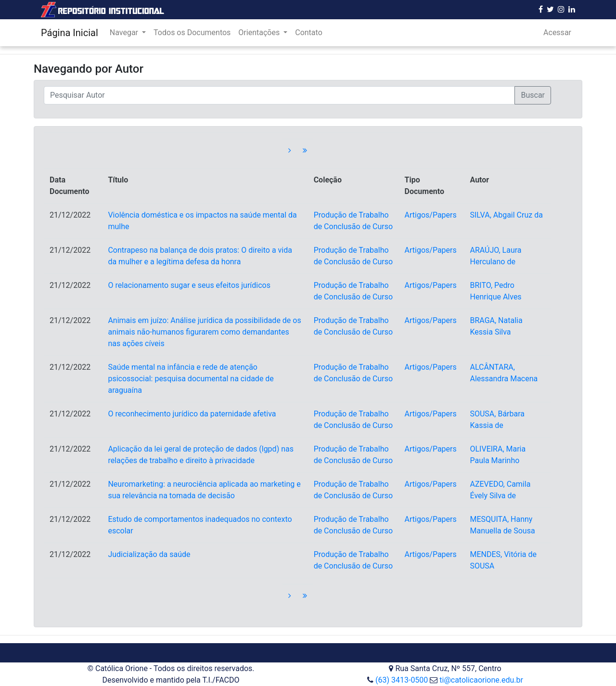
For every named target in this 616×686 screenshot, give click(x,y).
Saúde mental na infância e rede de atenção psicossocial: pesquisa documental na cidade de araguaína (191, 379)
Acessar (557, 32)
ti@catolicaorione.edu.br (481, 680)
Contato (309, 32)
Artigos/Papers (431, 215)
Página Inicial (70, 33)
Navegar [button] (125, 32)
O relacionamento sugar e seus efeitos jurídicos (189, 285)
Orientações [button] (260, 32)
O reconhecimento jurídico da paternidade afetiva (192, 414)
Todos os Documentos (192, 32)
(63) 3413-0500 (402, 680)
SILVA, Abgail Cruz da (506, 215)
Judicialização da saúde (149, 554)
